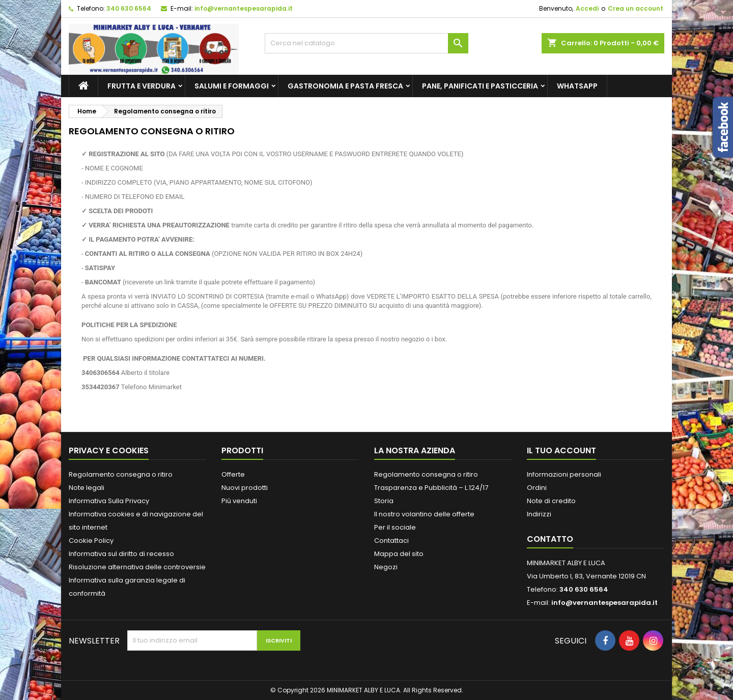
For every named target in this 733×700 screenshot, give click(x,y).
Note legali (87, 488)
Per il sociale (395, 527)
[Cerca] (366, 43)
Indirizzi (539, 514)
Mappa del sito (399, 554)
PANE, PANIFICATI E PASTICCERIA (480, 86)
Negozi (386, 567)
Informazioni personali (564, 474)
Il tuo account (561, 450)
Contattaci (391, 541)
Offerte (233, 474)
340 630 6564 (129, 8)
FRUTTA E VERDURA (142, 86)
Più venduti (239, 501)
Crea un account (636, 8)
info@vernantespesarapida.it (244, 8)
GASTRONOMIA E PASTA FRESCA (345, 86)
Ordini (537, 488)
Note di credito (551, 501)
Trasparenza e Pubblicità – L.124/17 (431, 488)
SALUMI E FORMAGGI (232, 86)
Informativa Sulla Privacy (109, 501)
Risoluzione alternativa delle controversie (137, 567)
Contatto (550, 539)
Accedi (587, 8)
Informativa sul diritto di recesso (121, 554)
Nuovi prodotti (245, 488)
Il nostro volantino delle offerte (424, 514)
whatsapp (577, 86)
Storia (384, 501)
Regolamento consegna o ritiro (121, 474)
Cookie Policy (91, 541)
